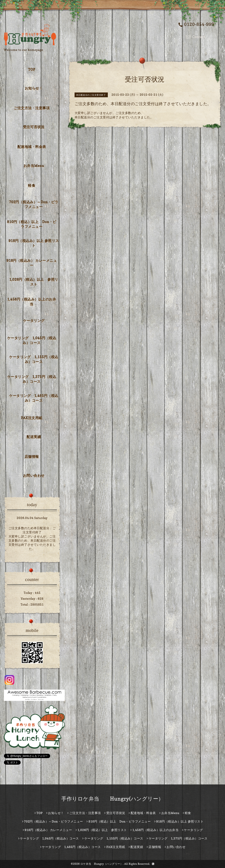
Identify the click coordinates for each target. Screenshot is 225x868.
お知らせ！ (34, 88)
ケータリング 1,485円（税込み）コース (34, 398)
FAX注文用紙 (32, 418)
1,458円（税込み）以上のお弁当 (32, 302)
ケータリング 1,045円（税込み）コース (32, 340)
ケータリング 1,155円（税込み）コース (34, 359)
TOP (32, 69)
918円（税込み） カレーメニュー (32, 263)
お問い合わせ (34, 475)
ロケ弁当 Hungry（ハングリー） (102, 864)
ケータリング (34, 321)
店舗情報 (32, 457)
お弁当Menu (34, 166)
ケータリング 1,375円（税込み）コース (32, 379)
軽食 (32, 185)
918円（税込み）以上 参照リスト (34, 243)
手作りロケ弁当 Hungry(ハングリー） (112, 799)
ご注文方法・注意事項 (32, 108)
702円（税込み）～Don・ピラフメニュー (34, 204)
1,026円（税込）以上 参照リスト (34, 282)
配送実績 (34, 437)
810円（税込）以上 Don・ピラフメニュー (32, 224)
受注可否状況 (34, 127)
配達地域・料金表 (32, 147)
